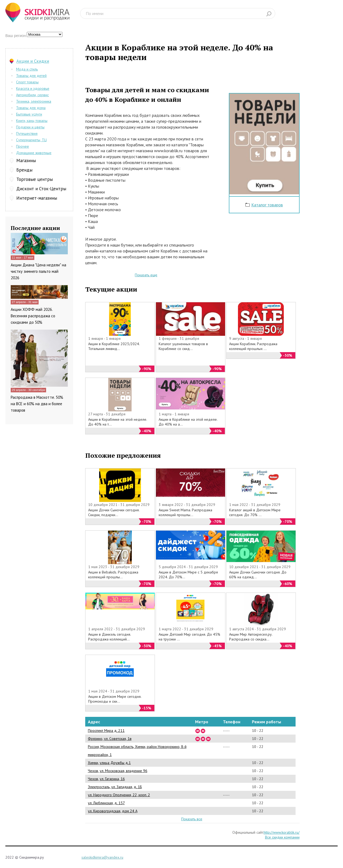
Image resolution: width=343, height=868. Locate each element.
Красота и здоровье (33, 88)
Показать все (192, 819)
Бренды (24, 170)
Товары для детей (31, 76)
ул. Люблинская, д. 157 (106, 803)
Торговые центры (35, 179)
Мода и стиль (27, 69)
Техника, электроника (34, 101)
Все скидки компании (282, 837)
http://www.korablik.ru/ (282, 832)
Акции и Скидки (33, 61)
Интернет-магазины (37, 198)
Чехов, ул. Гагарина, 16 (106, 779)
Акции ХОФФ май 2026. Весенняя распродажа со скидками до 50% (33, 316)
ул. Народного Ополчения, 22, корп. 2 (119, 795)
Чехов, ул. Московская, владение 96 (118, 771)
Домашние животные (34, 153)
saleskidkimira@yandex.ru (102, 857)
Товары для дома (31, 108)
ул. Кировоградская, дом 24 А (113, 811)
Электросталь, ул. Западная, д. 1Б (115, 787)
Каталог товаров (267, 205)
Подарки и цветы (30, 127)
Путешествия (27, 133)
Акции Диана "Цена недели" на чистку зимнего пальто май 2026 (38, 271)
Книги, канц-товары (32, 121)
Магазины (26, 161)
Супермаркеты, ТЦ (31, 140)
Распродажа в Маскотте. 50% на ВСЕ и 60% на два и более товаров (37, 404)
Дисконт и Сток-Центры (41, 189)
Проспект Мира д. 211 (106, 731)
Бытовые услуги (29, 114)
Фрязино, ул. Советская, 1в (110, 739)
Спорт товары (27, 82)
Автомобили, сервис (32, 95)
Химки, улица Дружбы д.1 (109, 763)
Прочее (23, 146)
